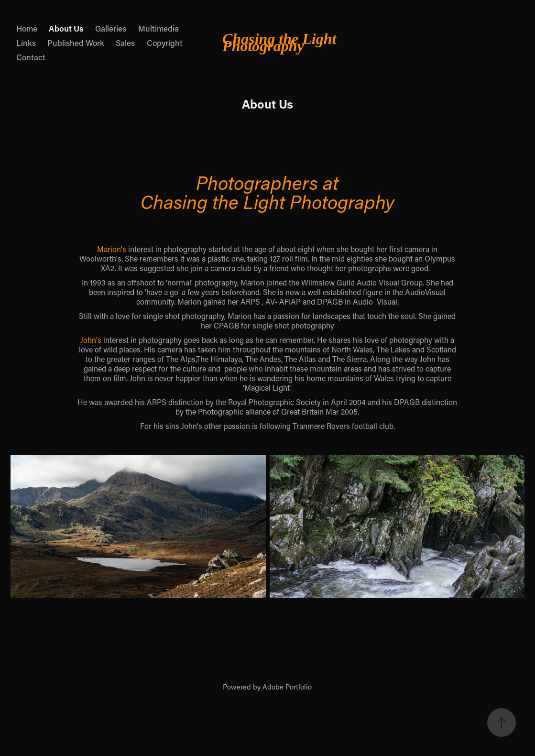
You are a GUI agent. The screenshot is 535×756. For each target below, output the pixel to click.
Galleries (111, 28)
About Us (66, 28)
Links (26, 43)
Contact (31, 57)
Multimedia (158, 28)
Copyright (165, 43)
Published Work (76, 43)
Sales (125, 43)
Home (27, 28)
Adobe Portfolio (287, 687)
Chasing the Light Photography (281, 42)
